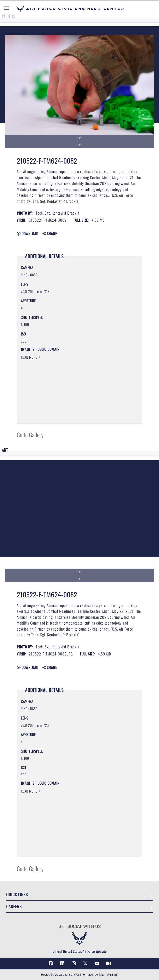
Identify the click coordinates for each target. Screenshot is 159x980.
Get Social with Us (79, 927)
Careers (14, 906)
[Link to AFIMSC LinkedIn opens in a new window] (62, 963)
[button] (7, 9)
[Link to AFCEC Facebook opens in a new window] (51, 963)
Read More (30, 357)
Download (28, 233)
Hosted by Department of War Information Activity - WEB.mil (79, 975)
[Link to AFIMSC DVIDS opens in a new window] (108, 963)
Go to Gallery (30, 435)
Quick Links (17, 894)
